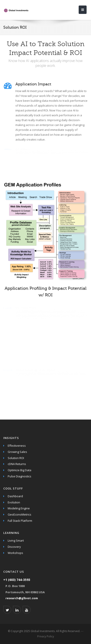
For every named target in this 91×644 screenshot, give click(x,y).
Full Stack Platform (20, 521)
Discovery (14, 547)
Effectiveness (17, 446)
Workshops (15, 553)
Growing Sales (17, 452)
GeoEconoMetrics (19, 514)
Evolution (14, 502)
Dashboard (15, 496)
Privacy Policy (46, 636)
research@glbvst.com (22, 598)
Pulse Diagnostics (19, 476)
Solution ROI (16, 458)
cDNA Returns (17, 464)
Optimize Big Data (19, 470)
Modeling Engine (19, 508)
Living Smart (16, 540)
